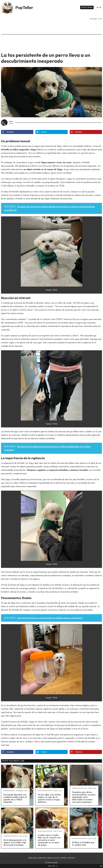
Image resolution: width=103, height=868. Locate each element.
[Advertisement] (51, 35)
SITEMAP (63, 858)
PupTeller (24, 7)
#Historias (87, 7)
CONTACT (71, 858)
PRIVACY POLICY (53, 858)
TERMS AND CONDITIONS (37, 858)
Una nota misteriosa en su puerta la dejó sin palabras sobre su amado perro (50, 618)
